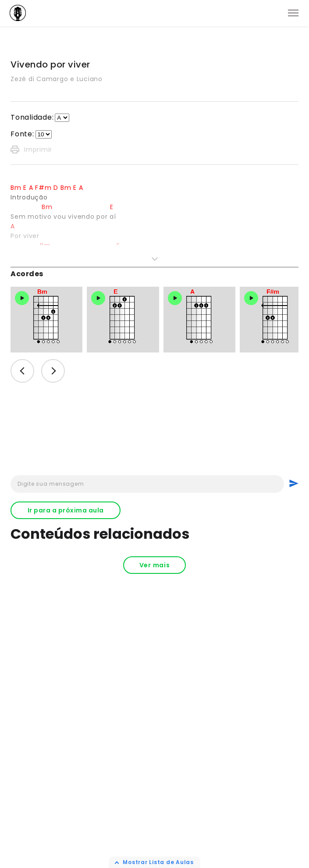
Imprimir (31, 149)
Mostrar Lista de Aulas (158, 862)
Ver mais (155, 565)
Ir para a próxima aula (66, 510)
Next (53, 371)
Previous (22, 371)
